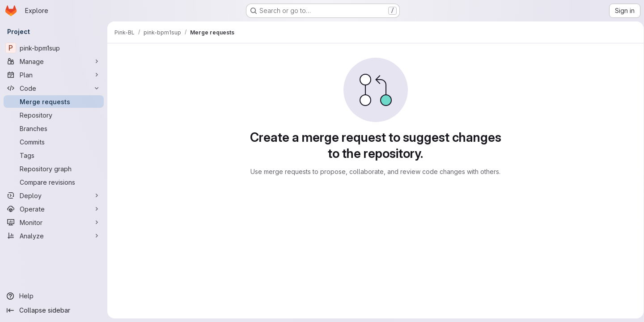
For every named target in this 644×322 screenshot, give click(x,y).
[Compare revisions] (54, 182)
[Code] (54, 88)
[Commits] (54, 142)
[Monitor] (54, 222)
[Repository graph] (54, 169)
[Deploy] (54, 195)
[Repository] (54, 115)
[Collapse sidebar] (54, 310)
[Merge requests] (54, 102)
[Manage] (54, 61)
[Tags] (54, 155)
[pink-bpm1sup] (54, 48)
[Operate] (54, 209)
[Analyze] (54, 236)
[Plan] (54, 75)
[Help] (54, 296)
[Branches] (54, 128)
